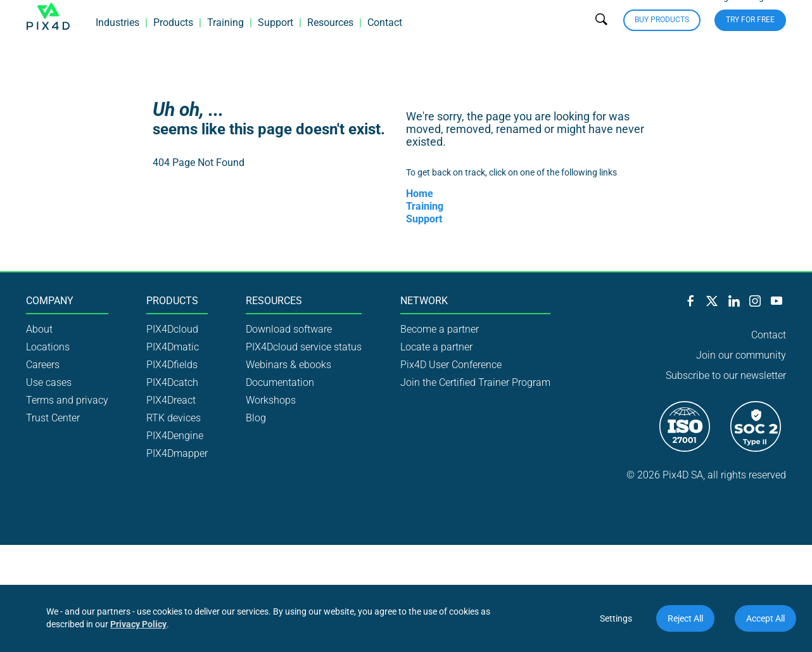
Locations (48, 347)
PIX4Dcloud (172, 329)
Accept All (765, 618)
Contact (385, 41)
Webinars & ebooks (289, 365)
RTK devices (174, 418)
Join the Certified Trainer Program (475, 382)
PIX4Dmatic (173, 347)
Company (50, 301)
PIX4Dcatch (172, 382)
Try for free (750, 38)
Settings (616, 618)
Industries (117, 41)
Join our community (741, 355)
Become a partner (440, 329)
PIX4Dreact (171, 400)
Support (276, 41)
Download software (289, 329)
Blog (256, 418)
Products (173, 41)
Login (724, 15)
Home (420, 194)
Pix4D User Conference (451, 365)
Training (225, 41)
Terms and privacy (67, 400)
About (39, 329)
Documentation (280, 382)
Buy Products (662, 38)
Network (424, 301)
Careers (43, 365)
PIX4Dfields (172, 365)
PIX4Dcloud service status (304, 347)
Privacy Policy (138, 624)
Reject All (685, 618)
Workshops (271, 400)
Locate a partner (436, 347)
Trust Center (53, 418)
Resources (330, 41)
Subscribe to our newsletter (726, 375)
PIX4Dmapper (177, 453)
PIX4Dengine (175, 436)
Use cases (49, 382)
